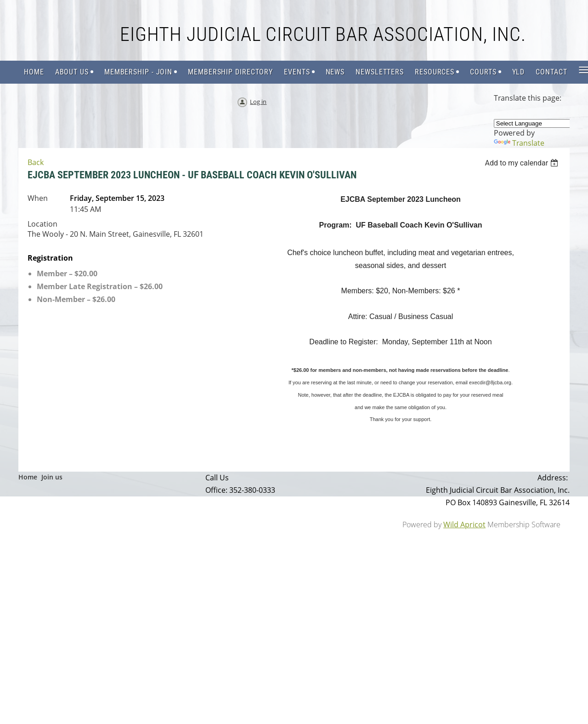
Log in (258, 102)
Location (42, 224)
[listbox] (523, 163)
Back (36, 162)
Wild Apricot (464, 524)
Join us (52, 477)
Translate (519, 143)
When (38, 198)
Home (28, 477)
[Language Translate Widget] (537, 123)
